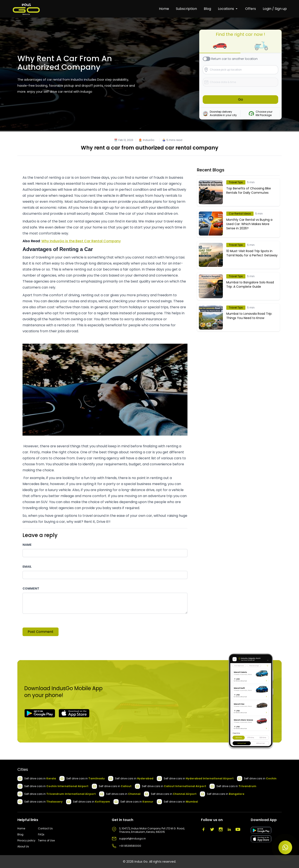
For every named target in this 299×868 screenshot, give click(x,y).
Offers (251, 9)
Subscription (186, 9)
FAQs (41, 835)
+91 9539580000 (130, 846)
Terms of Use (46, 841)
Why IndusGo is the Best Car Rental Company (81, 241)
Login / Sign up (275, 9)
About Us (23, 847)
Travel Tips (236, 182)
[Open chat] (285, 847)
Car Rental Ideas (240, 214)
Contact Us (45, 829)
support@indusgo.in (132, 839)
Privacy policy (26, 841)
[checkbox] (207, 59)
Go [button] (241, 99)
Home (164, 9)
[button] (220, 46)
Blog (207, 9)
